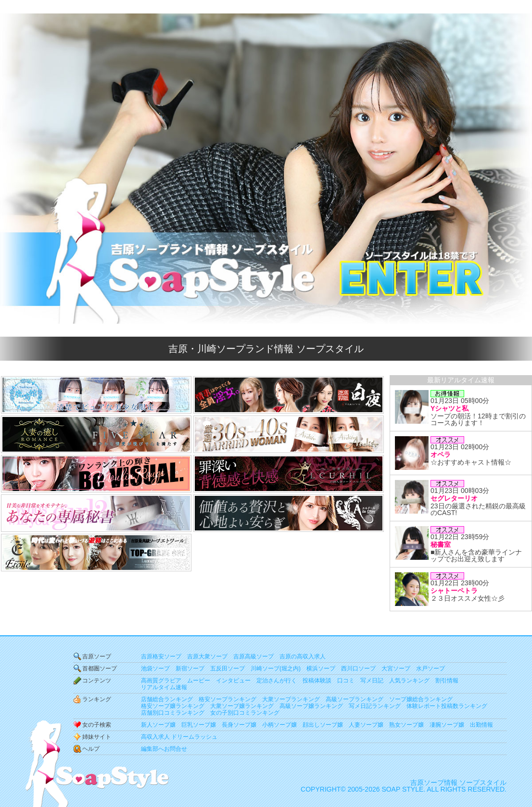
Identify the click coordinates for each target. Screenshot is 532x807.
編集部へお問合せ (164, 749)
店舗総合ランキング (167, 699)
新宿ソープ (190, 668)
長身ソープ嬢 (239, 725)
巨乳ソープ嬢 (199, 725)
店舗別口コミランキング (173, 713)
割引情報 (447, 681)
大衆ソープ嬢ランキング (242, 706)
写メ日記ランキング (375, 706)
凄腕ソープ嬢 (447, 725)
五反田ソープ (228, 668)
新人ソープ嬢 (158, 725)
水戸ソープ (431, 668)
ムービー (199, 681)
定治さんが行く (277, 681)
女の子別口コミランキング (245, 713)
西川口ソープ (358, 668)
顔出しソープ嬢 (323, 725)
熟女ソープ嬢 (406, 725)
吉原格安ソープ (161, 656)
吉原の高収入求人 (303, 656)
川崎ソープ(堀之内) (276, 668)
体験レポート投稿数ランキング (447, 706)
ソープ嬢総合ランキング (421, 699)
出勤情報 (481, 725)
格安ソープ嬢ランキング (173, 706)
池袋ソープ (155, 668)
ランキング (97, 699)
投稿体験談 (317, 681)
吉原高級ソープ (253, 656)
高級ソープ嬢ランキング (311, 706)
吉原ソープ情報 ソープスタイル (458, 782)
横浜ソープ (321, 668)
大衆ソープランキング (291, 699)
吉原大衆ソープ (207, 656)
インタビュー (233, 681)
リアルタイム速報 (164, 687)
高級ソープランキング (355, 699)
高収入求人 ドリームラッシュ (179, 737)
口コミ (346, 681)
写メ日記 (372, 681)
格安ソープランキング (228, 699)
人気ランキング (409, 681)
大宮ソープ (396, 668)
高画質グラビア (161, 681)
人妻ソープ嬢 (366, 725)
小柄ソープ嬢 (279, 725)
